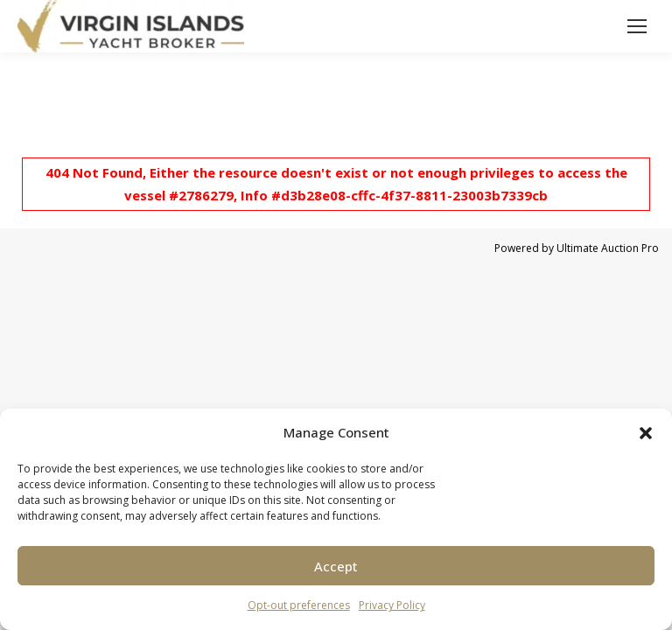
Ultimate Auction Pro (608, 248)
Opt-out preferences (299, 605)
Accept (336, 566)
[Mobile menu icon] (637, 26)
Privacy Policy (392, 605)
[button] (646, 433)
